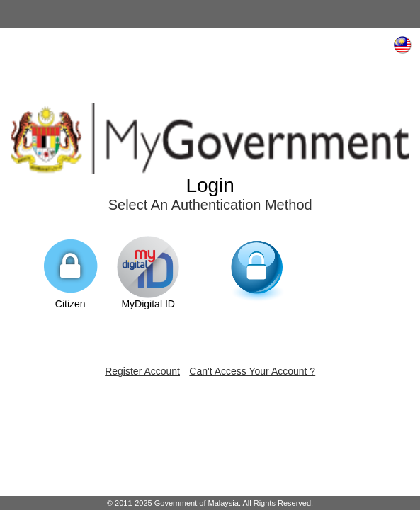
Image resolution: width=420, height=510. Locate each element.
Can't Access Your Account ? (252, 371)
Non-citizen (258, 280)
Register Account (142, 371)
